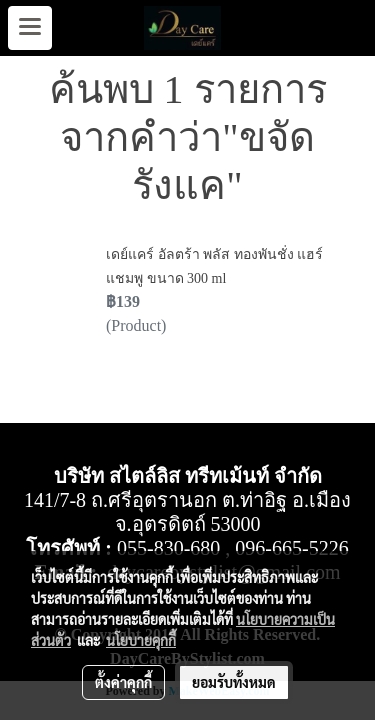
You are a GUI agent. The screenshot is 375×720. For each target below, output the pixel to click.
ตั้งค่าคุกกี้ (123, 682)
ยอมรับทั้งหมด (234, 682)
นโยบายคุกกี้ (141, 640)
